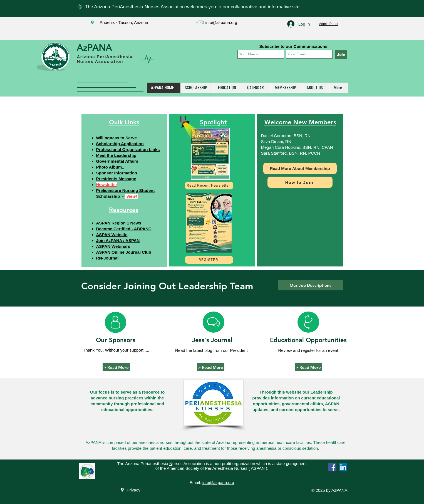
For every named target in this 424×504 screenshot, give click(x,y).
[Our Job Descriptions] (311, 285)
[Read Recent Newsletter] (209, 186)
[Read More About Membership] (300, 168)
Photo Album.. (110, 167)
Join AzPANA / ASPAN (118, 240)
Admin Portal (329, 24)
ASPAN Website (112, 235)
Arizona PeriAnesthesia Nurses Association (105, 59)
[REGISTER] (209, 260)
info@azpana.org (221, 22)
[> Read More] (116, 367)
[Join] (341, 54)
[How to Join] (300, 182)
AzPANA (94, 47)
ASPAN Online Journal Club (124, 252)
